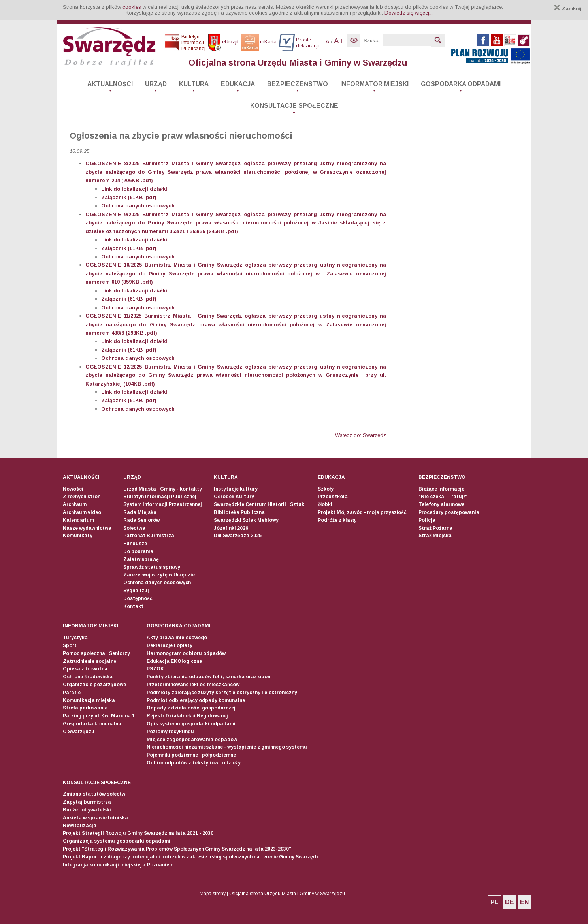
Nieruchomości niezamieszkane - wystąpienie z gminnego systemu (227, 747)
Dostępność (138, 598)
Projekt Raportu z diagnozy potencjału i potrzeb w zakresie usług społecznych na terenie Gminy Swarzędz (191, 857)
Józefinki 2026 (231, 528)
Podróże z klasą (337, 520)
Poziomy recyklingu (170, 732)
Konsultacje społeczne (294, 106)
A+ (339, 41)
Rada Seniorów (141, 520)
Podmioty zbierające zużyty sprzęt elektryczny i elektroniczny (222, 693)
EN (524, 902)
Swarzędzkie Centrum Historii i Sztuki (260, 504)
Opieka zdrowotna (85, 669)
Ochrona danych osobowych (157, 583)
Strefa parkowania (85, 708)
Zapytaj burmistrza (87, 802)
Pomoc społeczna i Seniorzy (96, 653)
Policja (427, 520)
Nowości (73, 489)
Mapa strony (213, 894)
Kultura (194, 84)
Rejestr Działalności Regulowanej (187, 716)
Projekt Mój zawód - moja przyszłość (362, 512)
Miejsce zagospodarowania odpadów (192, 740)
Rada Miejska (140, 512)
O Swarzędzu (79, 732)
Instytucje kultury (236, 489)
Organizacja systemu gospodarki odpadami (117, 841)
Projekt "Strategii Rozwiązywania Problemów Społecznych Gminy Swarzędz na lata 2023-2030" (177, 849)
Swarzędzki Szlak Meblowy (246, 520)
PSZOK (155, 669)
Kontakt (133, 606)
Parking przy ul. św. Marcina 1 (99, 716)
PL (495, 902)
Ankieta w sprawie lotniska (95, 818)
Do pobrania (138, 551)
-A (326, 41)
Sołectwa (134, 528)
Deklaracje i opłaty (170, 645)
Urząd (156, 84)
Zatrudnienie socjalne (90, 661)
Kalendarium (78, 520)
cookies (132, 7)
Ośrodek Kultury (234, 497)
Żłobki (325, 504)
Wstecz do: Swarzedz (361, 435)
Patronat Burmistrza (149, 536)
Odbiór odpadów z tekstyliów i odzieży (194, 763)
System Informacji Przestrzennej (163, 504)
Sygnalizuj (136, 591)
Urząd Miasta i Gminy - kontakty (163, 489)
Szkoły (326, 489)
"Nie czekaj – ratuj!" (443, 497)
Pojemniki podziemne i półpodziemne (191, 755)
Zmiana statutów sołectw (94, 794)
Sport (70, 645)
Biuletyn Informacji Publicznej (160, 497)
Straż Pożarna (435, 528)
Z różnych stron (82, 497)
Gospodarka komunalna (92, 724)
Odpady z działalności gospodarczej (191, 708)
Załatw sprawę (141, 559)
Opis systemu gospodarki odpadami (191, 724)
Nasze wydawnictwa (87, 528)
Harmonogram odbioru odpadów (186, 653)
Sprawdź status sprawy (152, 567)
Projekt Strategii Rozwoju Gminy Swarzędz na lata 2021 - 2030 (138, 833)
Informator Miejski (374, 84)
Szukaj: (372, 40)
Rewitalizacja (80, 826)
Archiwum (75, 504)
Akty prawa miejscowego (177, 638)
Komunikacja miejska (89, 700)
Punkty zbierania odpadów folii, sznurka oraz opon (208, 677)
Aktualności (110, 84)
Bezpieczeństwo (298, 84)
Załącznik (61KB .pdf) (129, 197)
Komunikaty (78, 536)
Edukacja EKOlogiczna (174, 661)
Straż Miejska (435, 536)
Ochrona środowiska (88, 677)
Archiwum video (82, 512)
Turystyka (75, 638)
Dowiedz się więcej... (409, 13)
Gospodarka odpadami (461, 84)
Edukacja (238, 84)
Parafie (72, 693)
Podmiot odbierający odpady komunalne (196, 700)
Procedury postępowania (449, 512)
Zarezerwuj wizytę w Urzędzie (159, 575)
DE (510, 902)
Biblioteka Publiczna (239, 512)
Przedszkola (333, 497)
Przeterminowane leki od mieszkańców (193, 685)
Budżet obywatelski (87, 810)
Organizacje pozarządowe (94, 685)
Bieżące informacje (441, 489)
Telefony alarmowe (441, 504)
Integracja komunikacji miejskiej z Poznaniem (118, 865)
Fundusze (135, 544)
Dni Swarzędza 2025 (238, 536)
